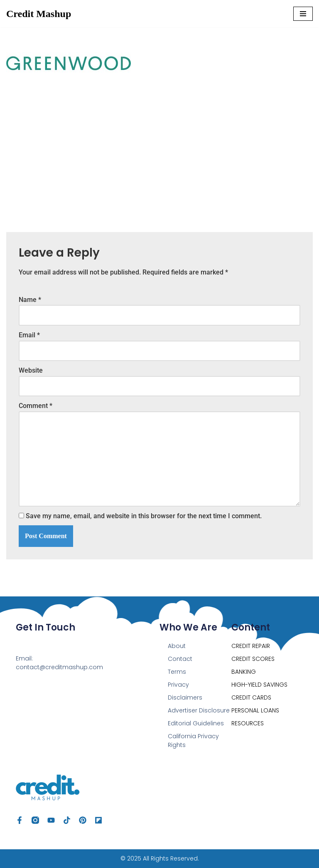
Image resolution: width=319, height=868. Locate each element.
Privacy (178, 685)
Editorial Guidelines (196, 723)
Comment (36, 406)
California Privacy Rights (193, 741)
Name (30, 300)
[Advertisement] (159, 149)
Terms (177, 672)
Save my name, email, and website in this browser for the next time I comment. (144, 516)
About (177, 646)
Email (29, 335)
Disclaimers (185, 697)
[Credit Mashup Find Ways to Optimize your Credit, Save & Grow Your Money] (39, 14)
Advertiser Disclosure (199, 710)
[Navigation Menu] (303, 14)
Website (31, 370)
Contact (180, 659)
